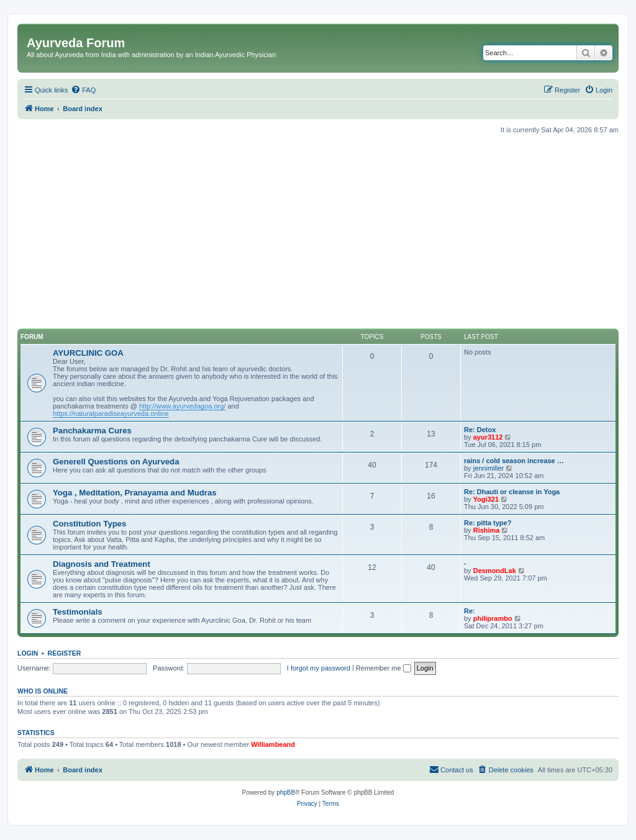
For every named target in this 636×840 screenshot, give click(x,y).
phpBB (286, 793)
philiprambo (493, 618)
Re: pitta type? (488, 523)
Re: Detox (480, 430)
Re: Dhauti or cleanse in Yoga (512, 492)
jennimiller (489, 468)
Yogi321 (486, 499)
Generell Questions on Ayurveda (116, 462)
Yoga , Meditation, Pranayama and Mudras (135, 493)
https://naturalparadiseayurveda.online (111, 413)
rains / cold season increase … (514, 461)
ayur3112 (488, 437)
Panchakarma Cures (92, 431)
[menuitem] (83, 90)
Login (28, 653)
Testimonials (78, 612)
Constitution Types (89, 524)
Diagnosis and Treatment (102, 564)
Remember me (384, 668)
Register (65, 653)
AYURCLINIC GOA (88, 353)
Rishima (487, 530)
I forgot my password (319, 668)
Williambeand (273, 744)
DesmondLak (495, 571)
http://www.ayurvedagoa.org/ (182, 406)
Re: (470, 611)
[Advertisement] (318, 232)
